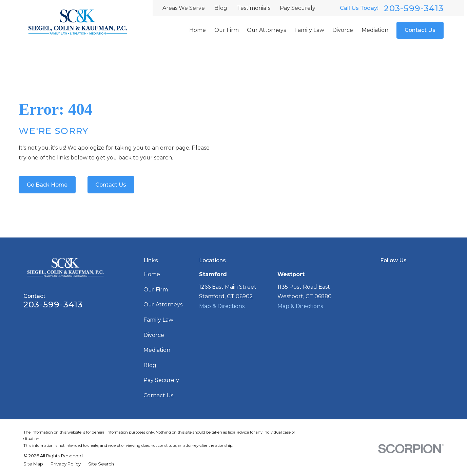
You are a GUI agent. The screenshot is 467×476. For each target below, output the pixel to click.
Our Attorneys (163, 304)
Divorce (154, 335)
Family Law (158, 320)
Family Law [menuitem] (309, 30)
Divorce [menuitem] (343, 30)
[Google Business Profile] (384, 273)
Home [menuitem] (198, 30)
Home (152, 274)
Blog (221, 8)
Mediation (157, 350)
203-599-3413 (414, 8)
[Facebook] (397, 273)
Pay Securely (298, 8)
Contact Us (420, 30)
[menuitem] (33, 464)
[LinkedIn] (411, 273)
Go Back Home (47, 185)
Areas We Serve (184, 8)
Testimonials (254, 8)
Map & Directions (222, 306)
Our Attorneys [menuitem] (266, 30)
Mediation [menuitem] (375, 30)
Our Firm (156, 290)
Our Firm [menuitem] (227, 30)
